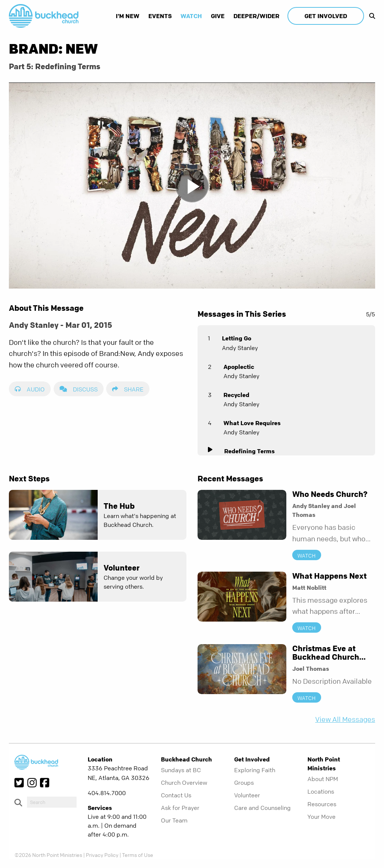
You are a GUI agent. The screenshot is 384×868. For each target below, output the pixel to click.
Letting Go (237, 338)
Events (160, 16)
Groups (244, 783)
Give (218, 16)
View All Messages (345, 719)
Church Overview (184, 783)
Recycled (236, 395)
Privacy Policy (102, 855)
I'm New (128, 16)
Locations (321, 791)
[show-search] (370, 16)
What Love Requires (252, 423)
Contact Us (176, 795)
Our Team (174, 820)
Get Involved (326, 16)
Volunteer (247, 795)
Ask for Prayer (180, 808)
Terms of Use (138, 855)
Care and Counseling (262, 808)
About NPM (323, 779)
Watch (191, 16)
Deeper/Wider (256, 16)
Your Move (321, 817)
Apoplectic (239, 367)
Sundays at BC (181, 770)
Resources (322, 804)
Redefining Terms (250, 451)
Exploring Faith (255, 770)
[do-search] (52, 802)
